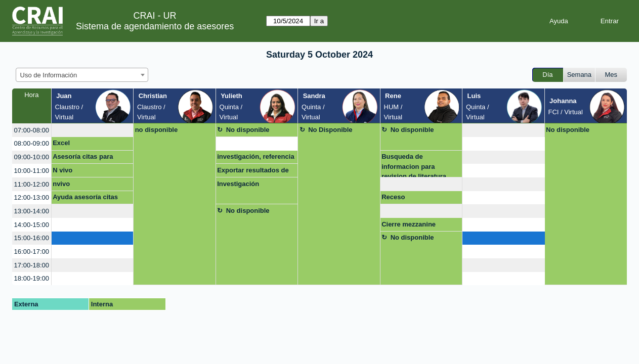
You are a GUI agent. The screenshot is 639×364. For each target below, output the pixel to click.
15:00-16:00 (32, 238)
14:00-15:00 (32, 225)
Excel (61, 143)
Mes (611, 75)
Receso (393, 197)
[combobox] (82, 75)
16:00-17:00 (32, 252)
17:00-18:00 (32, 265)
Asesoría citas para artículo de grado (83, 158)
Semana (579, 75)
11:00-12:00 (32, 184)
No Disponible (330, 130)
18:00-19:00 (32, 278)
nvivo (61, 184)
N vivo (62, 170)
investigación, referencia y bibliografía (255, 158)
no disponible (157, 130)
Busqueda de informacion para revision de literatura (414, 165)
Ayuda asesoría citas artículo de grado (85, 199)
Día (547, 75)
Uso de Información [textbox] (49, 75)
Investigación (238, 184)
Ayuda (559, 21)
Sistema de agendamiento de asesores (155, 26)
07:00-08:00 (32, 130)
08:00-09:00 (32, 143)
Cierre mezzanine (409, 224)
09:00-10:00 (32, 157)
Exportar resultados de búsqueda (253, 172)
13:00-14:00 (32, 211)
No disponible (248, 130)
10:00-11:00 (32, 171)
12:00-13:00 (32, 197)
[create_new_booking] (92, 130)
